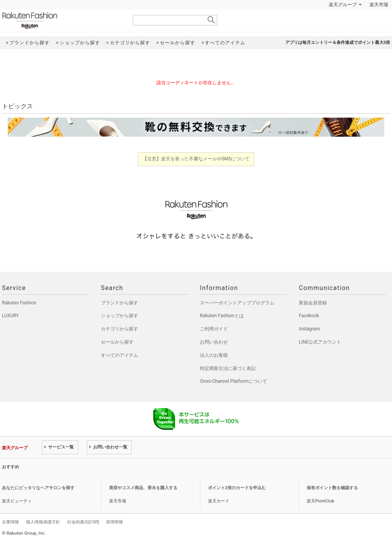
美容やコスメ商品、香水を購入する (143, 488)
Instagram (309, 329)
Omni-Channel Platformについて (233, 381)
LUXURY (10, 316)
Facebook (309, 316)
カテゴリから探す (120, 329)
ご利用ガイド (214, 329)
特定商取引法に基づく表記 (228, 368)
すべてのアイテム (120, 355)
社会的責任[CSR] (83, 522)
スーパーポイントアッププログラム (237, 303)
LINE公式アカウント (320, 342)
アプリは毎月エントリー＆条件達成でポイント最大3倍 (338, 43)
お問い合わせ (214, 342)
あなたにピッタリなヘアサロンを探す (38, 488)
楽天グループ (343, 5)
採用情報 (114, 522)
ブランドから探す (120, 303)
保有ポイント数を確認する (332, 488)
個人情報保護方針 (43, 522)
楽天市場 (379, 5)
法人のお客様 (214, 355)
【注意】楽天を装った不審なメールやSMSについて (196, 159)
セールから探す (117, 342)
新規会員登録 (313, 303)
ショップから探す (120, 316)
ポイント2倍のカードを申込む (237, 488)
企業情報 (10, 522)
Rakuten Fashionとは (222, 316)
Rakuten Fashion (62, 20)
